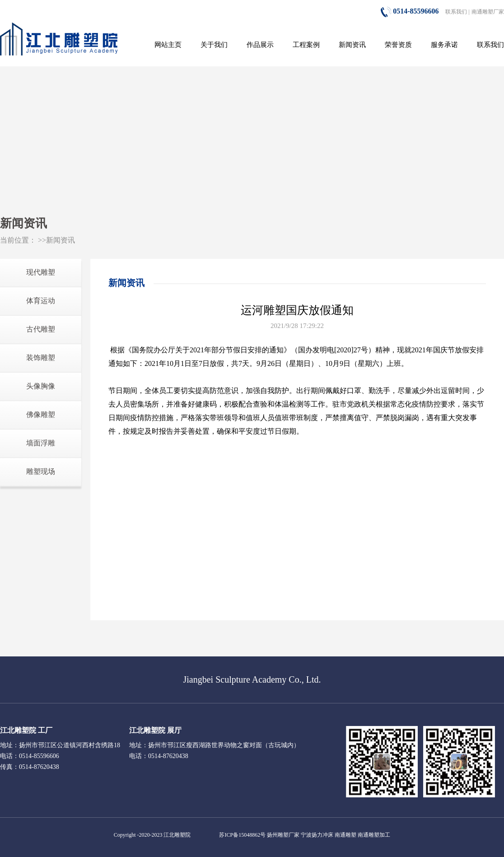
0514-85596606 (410, 11)
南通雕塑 (345, 835)
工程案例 (306, 45)
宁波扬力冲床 (317, 835)
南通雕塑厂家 (488, 12)
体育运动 (41, 301)
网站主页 (168, 45)
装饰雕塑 (41, 358)
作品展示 (260, 45)
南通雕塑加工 (374, 835)
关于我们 (214, 45)
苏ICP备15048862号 (242, 835)
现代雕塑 (41, 272)
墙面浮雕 (41, 443)
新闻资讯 (352, 45)
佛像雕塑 (41, 414)
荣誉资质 (398, 45)
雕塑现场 (41, 471)
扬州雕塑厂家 (283, 835)
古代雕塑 (41, 329)
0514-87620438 (168, 756)
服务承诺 (444, 45)
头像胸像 (41, 386)
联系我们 (456, 12)
